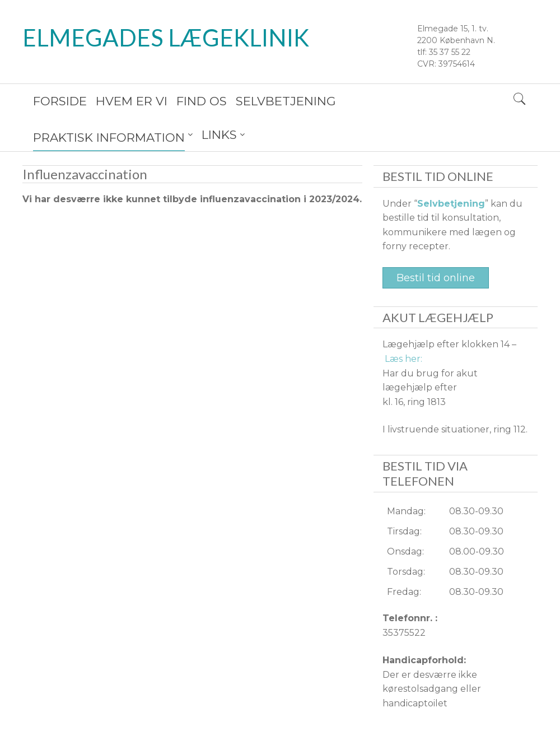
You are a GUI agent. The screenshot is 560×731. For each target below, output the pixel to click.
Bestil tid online (436, 244)
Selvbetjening (451, 170)
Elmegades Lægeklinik (166, 38)
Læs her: (403, 325)
